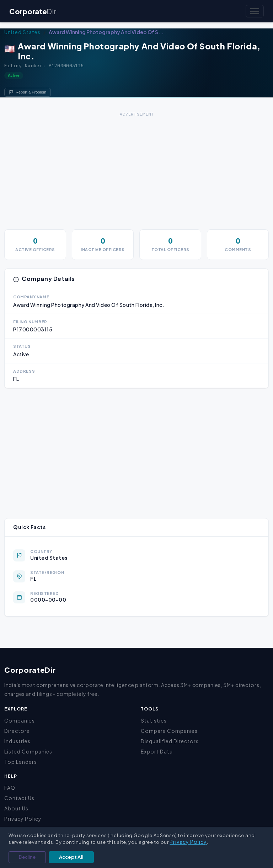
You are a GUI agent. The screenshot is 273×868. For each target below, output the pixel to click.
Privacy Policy (23, 819)
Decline (27, 857)
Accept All (71, 857)
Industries (17, 741)
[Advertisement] (136, 168)
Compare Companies (169, 731)
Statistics (154, 720)
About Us (16, 808)
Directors (17, 731)
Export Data (157, 751)
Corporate (33, 11)
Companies (20, 720)
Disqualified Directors (170, 741)
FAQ (10, 788)
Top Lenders (21, 762)
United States (22, 32)
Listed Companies (28, 751)
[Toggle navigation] (255, 11)
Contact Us (19, 798)
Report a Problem (28, 92)
